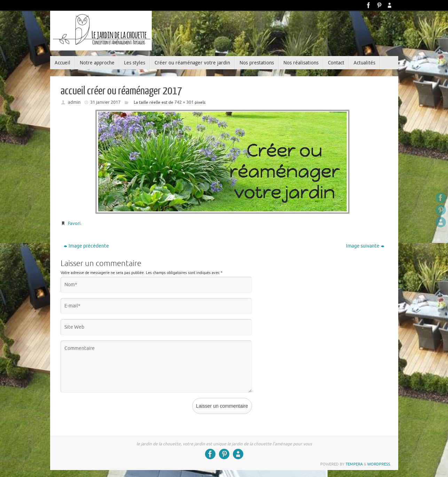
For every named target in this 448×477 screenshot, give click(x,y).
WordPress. (379, 464)
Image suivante (365, 246)
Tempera (354, 464)
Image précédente (86, 246)
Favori (74, 223)
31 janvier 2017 (105, 102)
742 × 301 (184, 102)
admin (74, 102)
